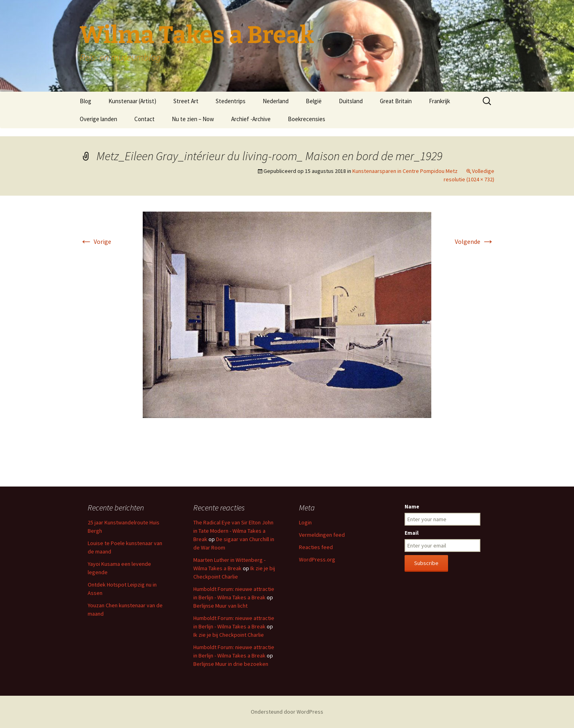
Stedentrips (231, 101)
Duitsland (351, 101)
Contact (144, 119)
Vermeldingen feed (322, 535)
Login (305, 522)
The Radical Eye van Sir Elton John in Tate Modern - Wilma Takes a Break (233, 531)
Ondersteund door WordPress (287, 712)
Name (412, 506)
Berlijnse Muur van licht (220, 606)
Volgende (475, 241)
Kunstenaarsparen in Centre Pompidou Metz (405, 171)
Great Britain (396, 101)
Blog (86, 101)
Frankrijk (439, 101)
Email (412, 533)
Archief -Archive (251, 119)
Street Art (186, 101)
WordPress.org (317, 559)
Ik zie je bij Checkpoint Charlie (229, 635)
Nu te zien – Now (193, 119)
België (314, 101)
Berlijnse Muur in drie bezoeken (231, 664)
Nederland (276, 101)
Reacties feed (316, 547)
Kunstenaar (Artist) (132, 101)
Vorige (95, 241)
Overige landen (98, 119)
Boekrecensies (307, 119)
